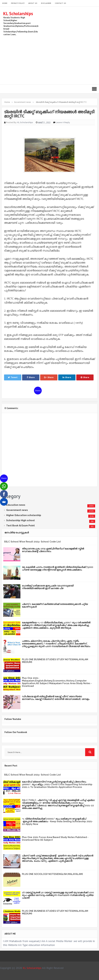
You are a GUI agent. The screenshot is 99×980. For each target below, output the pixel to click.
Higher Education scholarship (24, 515)
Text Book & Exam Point (20, 526)
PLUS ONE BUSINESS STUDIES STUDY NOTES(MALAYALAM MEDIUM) (55, 661)
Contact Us (61, 3)
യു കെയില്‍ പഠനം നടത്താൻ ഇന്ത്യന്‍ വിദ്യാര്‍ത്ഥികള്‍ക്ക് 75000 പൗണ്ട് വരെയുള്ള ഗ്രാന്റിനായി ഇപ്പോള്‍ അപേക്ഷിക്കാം (58, 568)
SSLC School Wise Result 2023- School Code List (32, 542)
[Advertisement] (49, 60)
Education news (16, 505)
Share (31, 377)
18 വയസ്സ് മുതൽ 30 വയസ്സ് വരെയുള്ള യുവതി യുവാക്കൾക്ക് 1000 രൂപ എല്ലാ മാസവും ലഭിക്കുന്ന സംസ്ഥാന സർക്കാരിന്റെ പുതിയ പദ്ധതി (58, 895)
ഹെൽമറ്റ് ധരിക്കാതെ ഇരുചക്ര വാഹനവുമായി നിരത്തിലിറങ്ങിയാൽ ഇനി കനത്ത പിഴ (48, 587)
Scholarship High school (20, 520)
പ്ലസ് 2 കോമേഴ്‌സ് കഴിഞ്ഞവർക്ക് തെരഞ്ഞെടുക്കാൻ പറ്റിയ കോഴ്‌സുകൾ (55, 605)
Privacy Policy (18, 3)
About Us (33, 3)
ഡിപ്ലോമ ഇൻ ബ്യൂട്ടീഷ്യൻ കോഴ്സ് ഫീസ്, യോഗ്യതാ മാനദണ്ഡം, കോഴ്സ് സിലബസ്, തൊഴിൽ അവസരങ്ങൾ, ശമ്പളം (56, 698)
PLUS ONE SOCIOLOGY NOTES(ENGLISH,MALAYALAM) (52, 874)
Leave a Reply (63, 122)
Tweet (13, 377)
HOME (5, 3)
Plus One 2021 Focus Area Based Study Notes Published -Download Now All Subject (55, 839)
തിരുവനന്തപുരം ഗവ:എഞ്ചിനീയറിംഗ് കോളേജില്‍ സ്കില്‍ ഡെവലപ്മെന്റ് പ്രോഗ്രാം (53, 550)
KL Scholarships (18, 14)
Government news (17, 510)
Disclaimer (46, 3)
